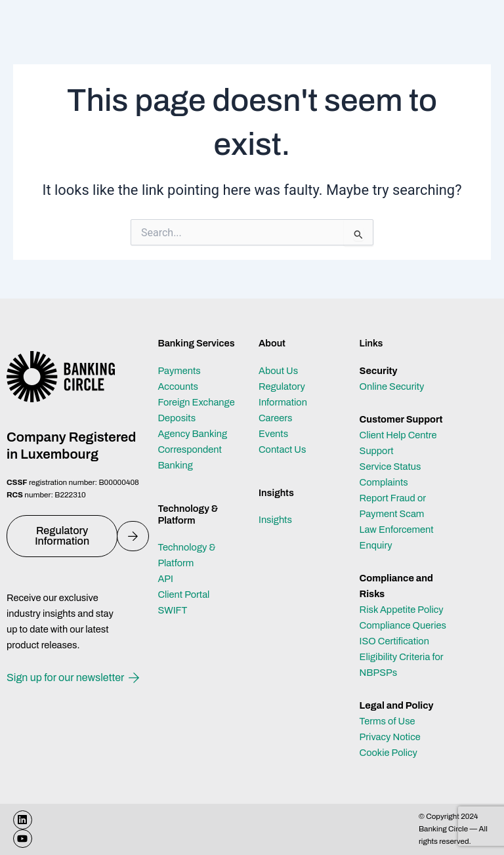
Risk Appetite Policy (402, 610)
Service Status (390, 467)
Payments (179, 371)
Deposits (177, 418)
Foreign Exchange (196, 402)
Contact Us (282, 449)
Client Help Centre (398, 435)
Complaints (384, 482)
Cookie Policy (388, 753)
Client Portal (183, 594)
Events (273, 434)
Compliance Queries (403, 625)
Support (377, 451)
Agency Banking (192, 434)
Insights (275, 520)
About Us (278, 371)
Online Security (392, 386)
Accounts (178, 386)
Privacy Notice (390, 737)
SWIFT (172, 610)
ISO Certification (394, 641)
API (165, 579)
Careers (276, 418)
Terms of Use (388, 721)
